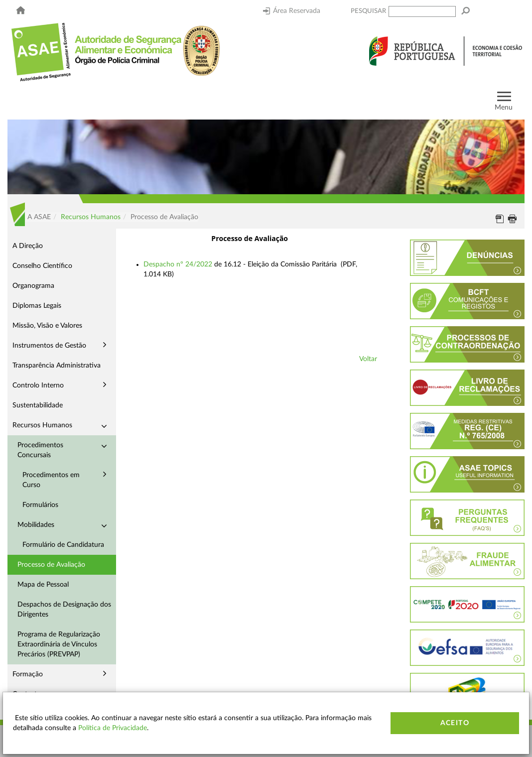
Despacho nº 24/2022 (178, 264)
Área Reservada (292, 11)
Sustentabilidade (38, 405)
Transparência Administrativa (57, 366)
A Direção (28, 246)
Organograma (33, 286)
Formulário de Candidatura (63, 545)
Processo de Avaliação (51, 565)
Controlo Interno (38, 385)
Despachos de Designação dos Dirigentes (64, 610)
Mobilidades (36, 525)
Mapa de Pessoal (43, 585)
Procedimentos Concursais (40, 450)
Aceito (455, 723)
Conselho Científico (42, 266)
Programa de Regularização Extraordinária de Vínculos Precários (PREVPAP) (59, 644)
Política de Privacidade (113, 728)
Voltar (368, 359)
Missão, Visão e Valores (47, 326)
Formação (28, 674)
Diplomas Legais (37, 306)
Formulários (40, 505)
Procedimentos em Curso (51, 480)
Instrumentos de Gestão (49, 346)
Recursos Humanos (91, 217)
